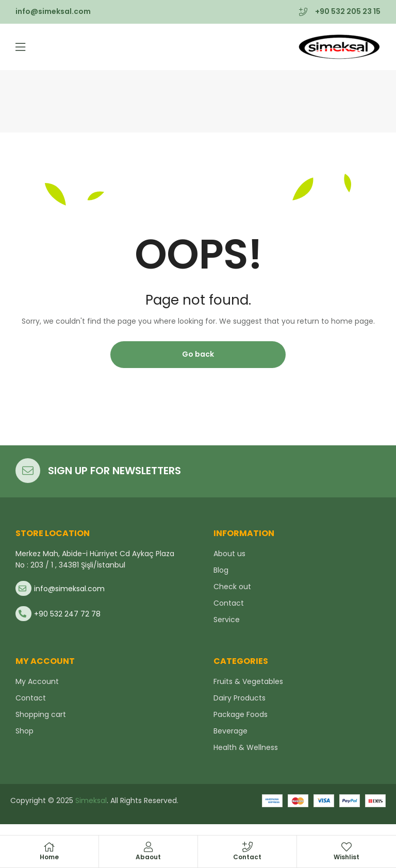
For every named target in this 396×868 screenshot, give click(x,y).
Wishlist (346, 857)
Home (49, 857)
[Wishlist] (346, 847)
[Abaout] (148, 847)
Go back (198, 354)
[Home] (49, 847)
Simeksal (90, 800)
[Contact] (247, 847)
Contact (247, 857)
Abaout (148, 857)
